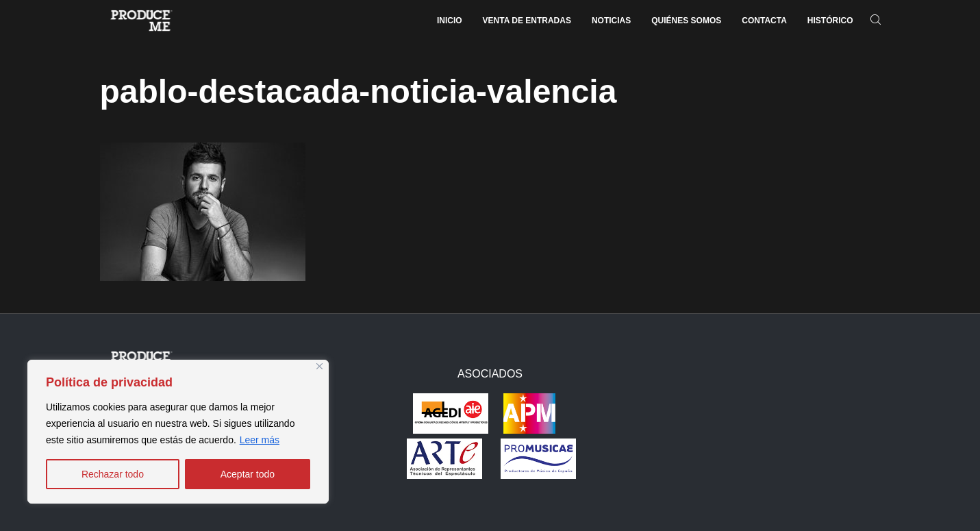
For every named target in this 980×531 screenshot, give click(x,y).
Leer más (260, 440)
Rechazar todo (113, 474)
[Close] (319, 366)
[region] (178, 432)
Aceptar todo (248, 474)
